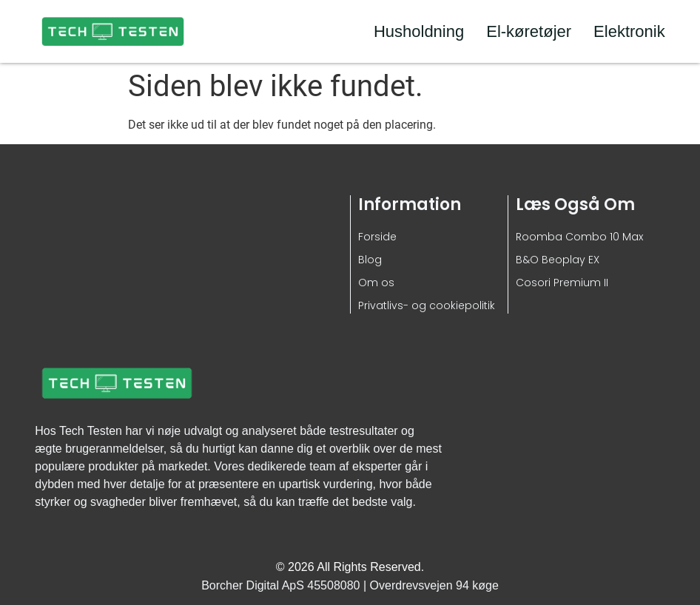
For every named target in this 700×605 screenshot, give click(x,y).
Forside (377, 237)
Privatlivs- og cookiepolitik (427, 305)
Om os (376, 283)
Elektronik (629, 31)
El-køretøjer (529, 31)
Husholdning (419, 31)
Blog (370, 260)
